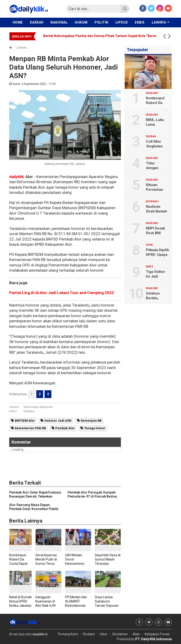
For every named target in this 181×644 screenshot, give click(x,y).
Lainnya (159, 22)
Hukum (81, 22)
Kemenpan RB (91, 421)
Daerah (37, 22)
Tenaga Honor (95, 428)
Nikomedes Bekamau (38, 407)
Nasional (59, 22)
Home (18, 22)
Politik (101, 22)
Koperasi (152, 202)
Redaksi (29, 411)
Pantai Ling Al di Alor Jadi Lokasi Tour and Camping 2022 (62, 293)
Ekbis (140, 22)
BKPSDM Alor (25, 421)
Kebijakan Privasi (157, 634)
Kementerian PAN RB (30, 428)
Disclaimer (120, 634)
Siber (104, 634)
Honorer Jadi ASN (58, 421)
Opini (149, 245)
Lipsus (122, 22)
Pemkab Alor (65, 428)
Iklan (136, 634)
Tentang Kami (68, 634)
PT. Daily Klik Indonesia (154, 639)
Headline (152, 93)
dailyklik (16, 177)
